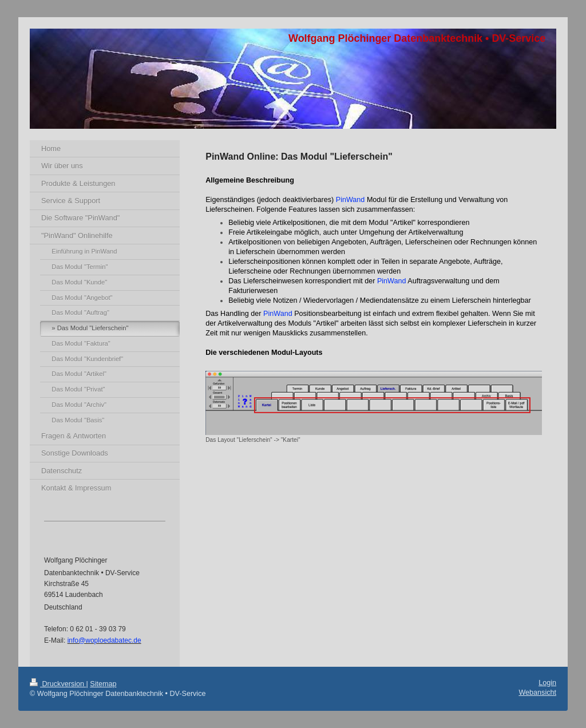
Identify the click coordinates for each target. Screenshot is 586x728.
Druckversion (58, 684)
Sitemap (103, 684)
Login (547, 683)
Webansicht (537, 693)
